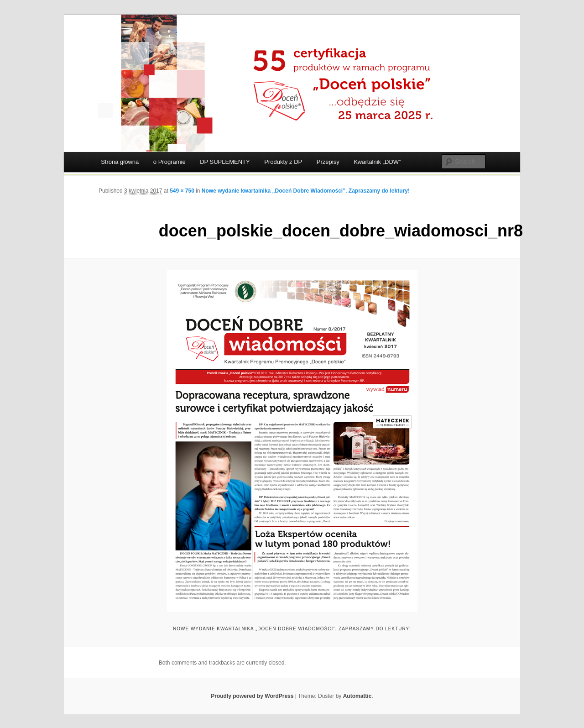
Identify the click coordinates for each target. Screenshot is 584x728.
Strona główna (120, 162)
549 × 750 (182, 191)
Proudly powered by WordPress (252, 696)
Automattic (357, 696)
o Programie (169, 162)
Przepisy (328, 162)
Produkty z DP (283, 162)
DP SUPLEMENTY (225, 162)
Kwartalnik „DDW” (377, 162)
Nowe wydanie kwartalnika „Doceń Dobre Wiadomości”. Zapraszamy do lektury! (306, 191)
